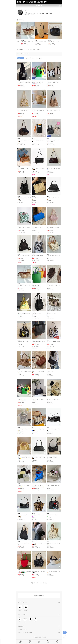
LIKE (48, 642)
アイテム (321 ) (21, 50)
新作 (34, 50)
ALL (18, 54)
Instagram (25, 620)
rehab (18, 40)
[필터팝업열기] (65, 632)
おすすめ (20, 58)
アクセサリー (28, 54)
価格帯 (27, 58)
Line (30, 620)
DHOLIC (39, 6)
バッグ (22, 54)
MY (57, 642)
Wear (36, 620)
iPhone (20, 608)
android (26, 608)
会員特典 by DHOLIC (39, 596)
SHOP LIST (30, 642)
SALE (38, 50)
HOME (39, 642)
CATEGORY (21, 642)
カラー (34, 58)
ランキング (29, 50)
